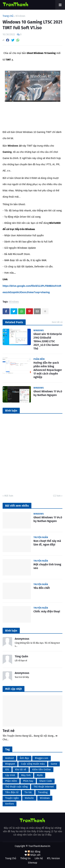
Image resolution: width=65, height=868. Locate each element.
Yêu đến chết (42, 588)
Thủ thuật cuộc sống (16, 787)
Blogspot (10, 764)
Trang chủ (8, 16)
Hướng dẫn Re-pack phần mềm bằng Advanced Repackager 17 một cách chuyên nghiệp (48, 370)
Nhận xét (34, 855)
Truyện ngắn (12, 798)
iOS (7, 770)
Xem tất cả (57, 322)
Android (9, 758)
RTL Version (53, 858)
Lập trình (10, 775)
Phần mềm (11, 781)
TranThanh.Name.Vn (39, 846)
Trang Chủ (11, 858)
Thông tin (25, 858)
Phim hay (28, 781)
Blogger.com (42, 758)
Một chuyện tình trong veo (47, 566)
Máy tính (26, 775)
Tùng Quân (21, 656)
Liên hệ (39, 858)
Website (29, 798)
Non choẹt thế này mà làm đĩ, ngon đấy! (47, 543)
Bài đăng (34, 852)
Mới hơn (9, 496)
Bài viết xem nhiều (17, 506)
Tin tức (28, 792)
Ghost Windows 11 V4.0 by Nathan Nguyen (48, 393)
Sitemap (32, 863)
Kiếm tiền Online (42, 770)
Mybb (40, 775)
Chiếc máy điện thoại (47, 611)
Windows (20, 16)
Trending (43, 792)
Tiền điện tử (12, 792)
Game (54, 764)
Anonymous (22, 639)
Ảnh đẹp (24, 758)
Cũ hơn (57, 496)
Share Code (46, 781)
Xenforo (10, 804)
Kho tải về (21, 770)
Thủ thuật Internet (44, 787)
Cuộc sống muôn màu (33, 764)
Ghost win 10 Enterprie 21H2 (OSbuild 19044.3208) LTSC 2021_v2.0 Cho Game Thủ (48, 341)
